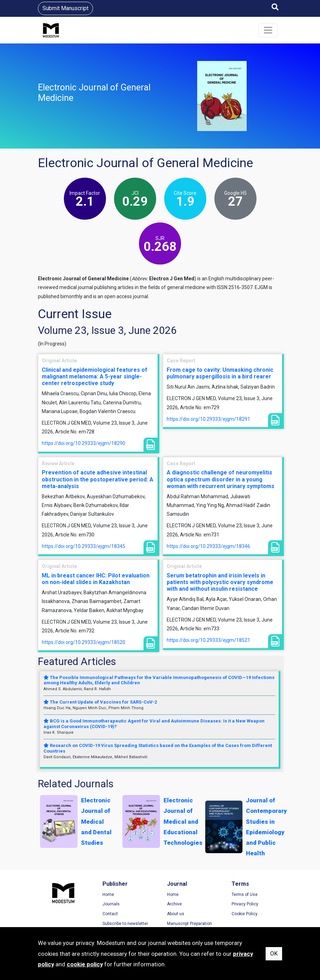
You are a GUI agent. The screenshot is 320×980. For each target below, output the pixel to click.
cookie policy (85, 964)
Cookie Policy (245, 914)
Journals (111, 904)
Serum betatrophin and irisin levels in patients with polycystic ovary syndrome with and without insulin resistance (220, 582)
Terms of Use (245, 895)
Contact (110, 914)
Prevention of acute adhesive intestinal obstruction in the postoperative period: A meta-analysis (98, 479)
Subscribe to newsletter (125, 924)
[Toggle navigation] (268, 30)
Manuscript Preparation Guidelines (189, 926)
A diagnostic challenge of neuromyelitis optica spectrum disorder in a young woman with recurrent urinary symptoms (221, 479)
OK (274, 954)
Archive (174, 904)
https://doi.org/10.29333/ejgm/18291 (208, 419)
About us (176, 914)
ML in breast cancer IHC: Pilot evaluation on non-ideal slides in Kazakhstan (96, 579)
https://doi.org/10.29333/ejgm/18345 (84, 546)
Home (108, 895)
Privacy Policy (245, 904)
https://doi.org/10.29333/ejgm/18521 (208, 640)
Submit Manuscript (65, 8)
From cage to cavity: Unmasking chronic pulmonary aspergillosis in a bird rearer (220, 373)
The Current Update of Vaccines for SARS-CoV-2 (100, 702)
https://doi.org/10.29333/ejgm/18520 (84, 642)
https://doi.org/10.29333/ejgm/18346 (208, 546)
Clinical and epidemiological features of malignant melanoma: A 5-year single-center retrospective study (95, 376)
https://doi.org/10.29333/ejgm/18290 (84, 443)
